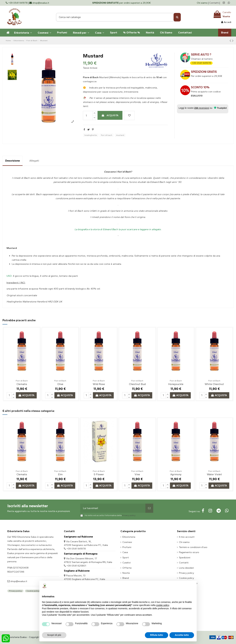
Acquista (110, 115)
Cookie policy (33, 591)
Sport (126, 557)
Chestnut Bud (137, 384)
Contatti (214, 3)
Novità (126, 573)
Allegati (34, 161)
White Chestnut (214, 384)
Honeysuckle (176, 384)
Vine (137, 474)
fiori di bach (107, 135)
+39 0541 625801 (76, 566)
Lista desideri (186, 568)
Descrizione (13, 161)
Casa (125, 552)
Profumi (127, 547)
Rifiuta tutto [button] (157, 635)
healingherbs (91, 135)
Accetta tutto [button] (182, 635)
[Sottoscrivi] (149, 508)
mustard (120, 135)
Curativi (127, 563)
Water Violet (214, 474)
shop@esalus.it (19, 581)
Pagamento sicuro (189, 552)
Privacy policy (129, 515)
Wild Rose (99, 384)
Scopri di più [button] (54, 635)
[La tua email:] (113, 508)
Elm (60, 474)
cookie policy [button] (162, 605)
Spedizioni (185, 557)
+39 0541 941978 (201, 63)
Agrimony (176, 474)
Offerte (127, 568)
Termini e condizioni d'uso (193, 547)
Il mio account (187, 537)
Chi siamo (202, 3)
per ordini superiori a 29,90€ (122, 3)
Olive (60, 384)
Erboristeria (129, 537)
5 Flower (99, 474)
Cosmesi (127, 542)
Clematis (22, 384)
